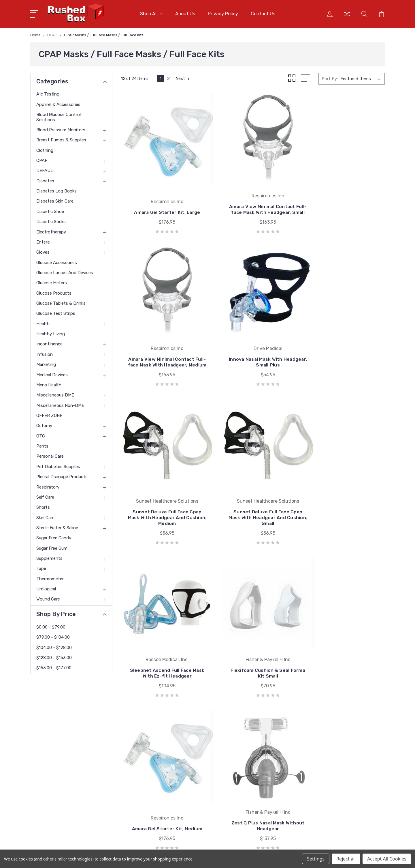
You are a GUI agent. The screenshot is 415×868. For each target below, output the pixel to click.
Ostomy (44, 425)
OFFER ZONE (49, 415)
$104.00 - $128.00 (54, 646)
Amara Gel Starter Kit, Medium (344, 493)
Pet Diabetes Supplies (58, 465)
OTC (41, 435)
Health (43, 323)
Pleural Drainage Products (62, 476)
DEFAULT (46, 170)
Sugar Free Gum (52, 547)
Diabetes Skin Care (55, 200)
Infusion (45, 353)
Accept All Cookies (387, 859)
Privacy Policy (223, 13)
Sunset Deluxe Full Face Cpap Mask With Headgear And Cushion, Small (344, 348)
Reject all (346, 859)
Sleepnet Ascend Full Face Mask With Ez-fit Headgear (162, 493)
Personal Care (50, 455)
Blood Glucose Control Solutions (59, 116)
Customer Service (148, 743)
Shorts (43, 506)
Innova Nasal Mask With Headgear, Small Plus (162, 351)
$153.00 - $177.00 (54, 667)
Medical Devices (52, 374)
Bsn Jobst (237, 743)
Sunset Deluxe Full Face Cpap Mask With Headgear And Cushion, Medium (253, 348)
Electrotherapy (51, 231)
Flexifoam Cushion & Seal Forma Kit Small (253, 493)
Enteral (43, 241)
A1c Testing (48, 93)
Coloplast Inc (240, 760)
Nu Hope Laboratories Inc (252, 734)
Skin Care (45, 517)
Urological (46, 588)
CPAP (42, 160)
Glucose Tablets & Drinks (61, 302)
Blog (135, 786)
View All (235, 786)
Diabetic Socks (51, 221)
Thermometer (50, 578)
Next (183, 78)
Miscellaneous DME (55, 394)
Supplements (49, 558)
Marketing (46, 364)
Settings (316, 859)
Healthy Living (51, 333)
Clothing (45, 149)
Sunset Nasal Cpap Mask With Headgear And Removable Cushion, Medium (253, 638)
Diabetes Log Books (56, 190)
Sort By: (330, 78)
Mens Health (49, 384)
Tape (41, 568)
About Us (185, 13)
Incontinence (49, 343)
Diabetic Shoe (50, 210)
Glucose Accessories (57, 261)
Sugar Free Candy (54, 537)
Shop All (151, 13)
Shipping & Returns (150, 778)
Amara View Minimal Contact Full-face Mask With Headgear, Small (253, 200)
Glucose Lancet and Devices (65, 272)
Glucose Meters (52, 282)
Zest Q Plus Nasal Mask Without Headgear (162, 641)
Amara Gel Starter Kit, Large (162, 206)
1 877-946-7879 (55, 733)
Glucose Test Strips (56, 313)
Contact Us (263, 13)
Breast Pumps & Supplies (61, 139)
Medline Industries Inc (248, 778)
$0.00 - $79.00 (51, 626)
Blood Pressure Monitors (61, 129)
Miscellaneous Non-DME (60, 404)
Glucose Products (54, 292)
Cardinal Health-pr (245, 752)
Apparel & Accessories (58, 103)
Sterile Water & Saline (57, 527)
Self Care (45, 496)
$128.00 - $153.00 (54, 657)
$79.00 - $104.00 (53, 636)
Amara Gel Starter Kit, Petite (344, 644)
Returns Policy (145, 760)
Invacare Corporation (247, 769)
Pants (42, 445)
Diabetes (45, 180)
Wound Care (48, 598)
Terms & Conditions (150, 769)
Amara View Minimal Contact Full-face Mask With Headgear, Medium (344, 200)
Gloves (43, 251)
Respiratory (48, 486)
